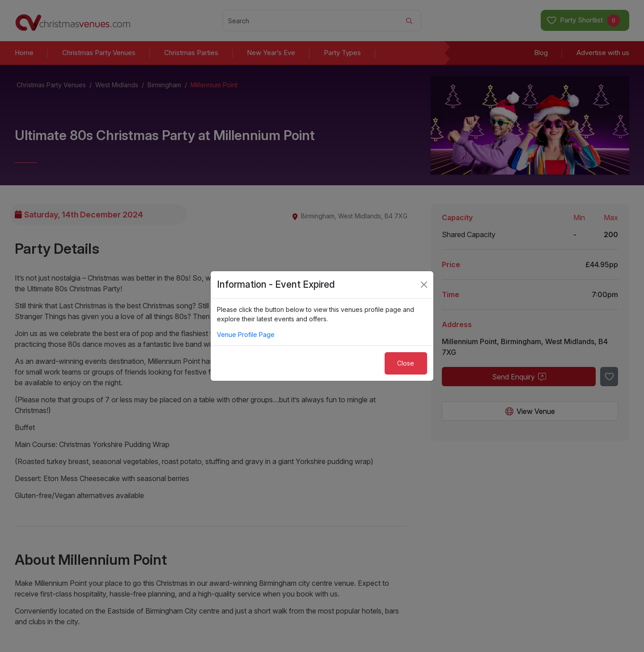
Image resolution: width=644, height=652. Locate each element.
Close (406, 363)
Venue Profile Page (246, 335)
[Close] (424, 285)
